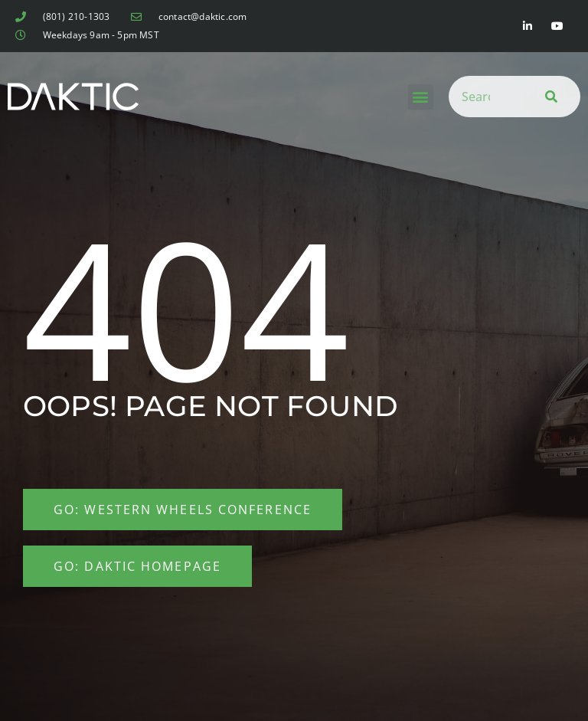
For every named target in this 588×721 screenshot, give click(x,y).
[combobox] (482, 97)
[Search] (547, 97)
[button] (421, 97)
